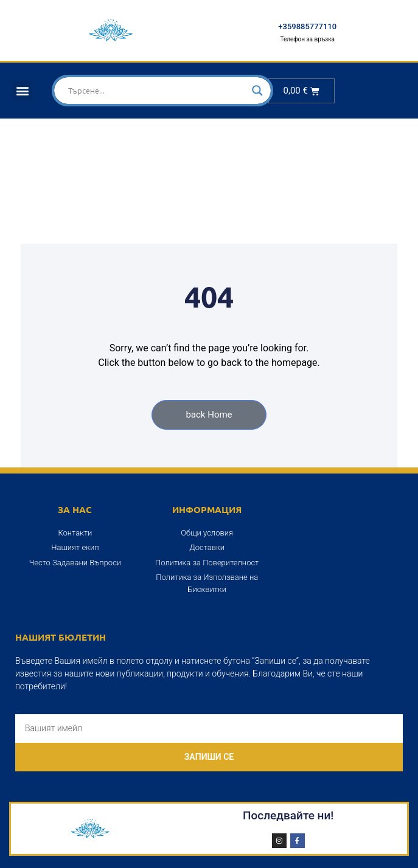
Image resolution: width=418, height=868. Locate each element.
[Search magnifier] (257, 91)
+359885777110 (307, 26)
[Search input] (157, 91)
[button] (22, 91)
